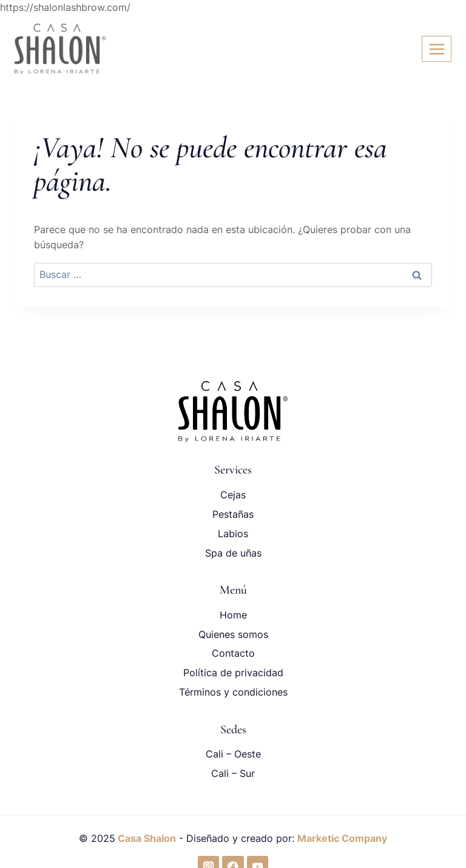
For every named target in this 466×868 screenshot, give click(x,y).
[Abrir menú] (437, 49)
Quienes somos (233, 634)
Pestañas (233, 514)
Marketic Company (342, 838)
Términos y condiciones (233, 692)
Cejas (233, 495)
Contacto (233, 653)
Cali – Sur (233, 773)
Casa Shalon (146, 838)
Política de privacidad (233, 673)
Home (233, 615)
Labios (233, 534)
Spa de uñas (233, 553)
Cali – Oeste (233, 754)
